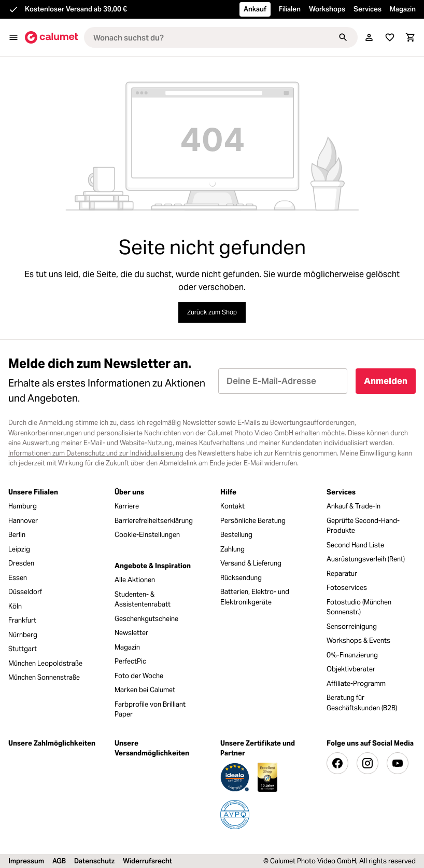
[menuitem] (53, 506)
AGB (59, 861)
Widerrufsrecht (147, 861)
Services (368, 9)
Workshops (327, 9)
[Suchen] (343, 37)
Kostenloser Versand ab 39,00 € (76, 9)
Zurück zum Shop (212, 312)
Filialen (290, 9)
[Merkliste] (390, 37)
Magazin (403, 9)
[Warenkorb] (411, 37)
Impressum (26, 861)
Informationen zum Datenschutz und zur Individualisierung (96, 453)
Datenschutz (94, 861)
